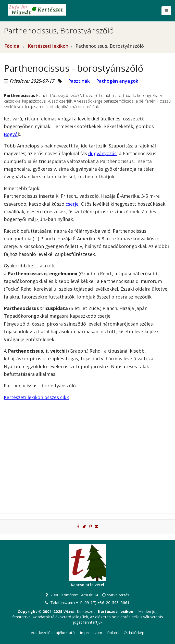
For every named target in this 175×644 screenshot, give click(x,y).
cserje (72, 204)
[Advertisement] (87, 460)
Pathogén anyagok (117, 81)
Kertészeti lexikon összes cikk (36, 397)
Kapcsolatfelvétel (87, 585)
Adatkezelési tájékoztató (53, 633)
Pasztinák (79, 81)
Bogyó (11, 134)
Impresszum (91, 633)
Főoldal (12, 46)
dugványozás (102, 153)
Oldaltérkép (134, 633)
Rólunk (113, 633)
